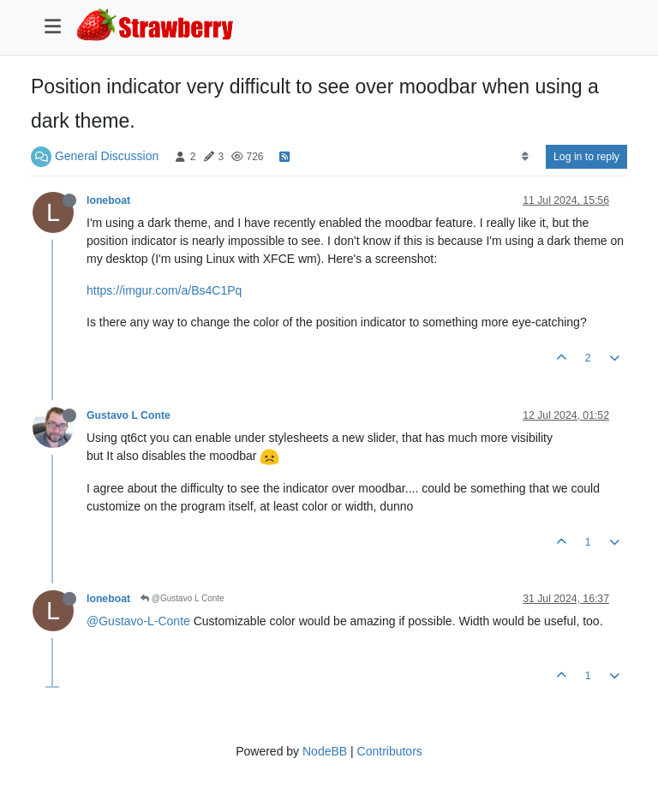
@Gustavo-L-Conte (138, 621)
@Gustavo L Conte (182, 598)
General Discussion (107, 156)
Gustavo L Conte (129, 415)
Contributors (390, 751)
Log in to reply (586, 157)
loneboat (108, 200)
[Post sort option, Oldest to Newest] (525, 157)
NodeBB (325, 751)
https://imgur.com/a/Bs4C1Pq (164, 290)
